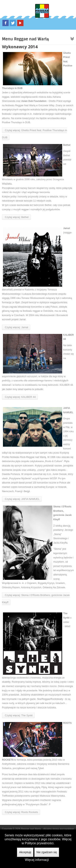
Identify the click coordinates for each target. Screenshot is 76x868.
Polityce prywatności (39, 843)
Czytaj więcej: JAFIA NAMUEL (22, 499)
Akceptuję (25, 852)
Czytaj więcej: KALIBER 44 (20, 397)
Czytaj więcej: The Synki (18, 715)
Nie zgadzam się (47, 852)
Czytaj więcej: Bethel (16, 217)
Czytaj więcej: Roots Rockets (21, 812)
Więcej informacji (37, 860)
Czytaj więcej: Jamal (16, 327)
